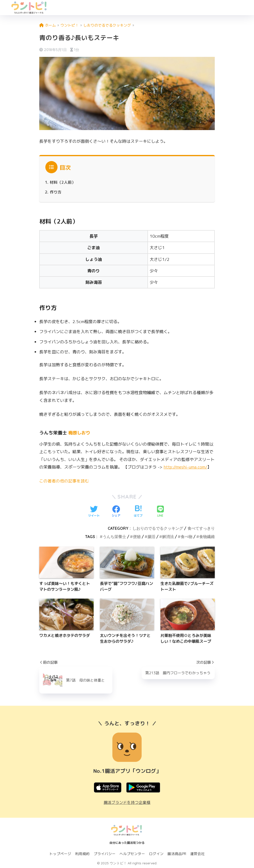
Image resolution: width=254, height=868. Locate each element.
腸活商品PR (177, 854)
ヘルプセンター (132, 854)
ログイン (156, 854)
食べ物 (186, 537)
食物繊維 (207, 537)
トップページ (60, 854)
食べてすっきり (201, 528)
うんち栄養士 (114, 537)
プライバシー (105, 854)
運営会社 (197, 854)
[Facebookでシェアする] (116, 511)
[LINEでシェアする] (160, 511)
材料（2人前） (63, 182)
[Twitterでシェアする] (94, 511)
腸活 (151, 537)
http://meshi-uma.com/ (186, 467)
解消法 (168, 537)
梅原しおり (80, 433)
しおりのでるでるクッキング (158, 528)
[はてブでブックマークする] (138, 511)
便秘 (137, 537)
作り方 (56, 192)
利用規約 (82, 854)
